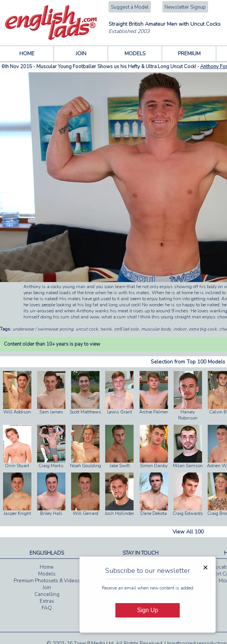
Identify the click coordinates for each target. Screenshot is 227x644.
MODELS (135, 54)
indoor (180, 329)
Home (47, 567)
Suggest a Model (130, 7)
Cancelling (47, 594)
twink (106, 329)
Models (47, 574)
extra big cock (203, 329)
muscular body (156, 329)
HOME (27, 54)
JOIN (81, 54)
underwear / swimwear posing (43, 329)
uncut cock (87, 329)
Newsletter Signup (185, 7)
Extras (47, 601)
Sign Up (147, 610)
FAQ (47, 608)
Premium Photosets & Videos (47, 581)
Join (47, 588)
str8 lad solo (126, 329)
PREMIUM (189, 54)
